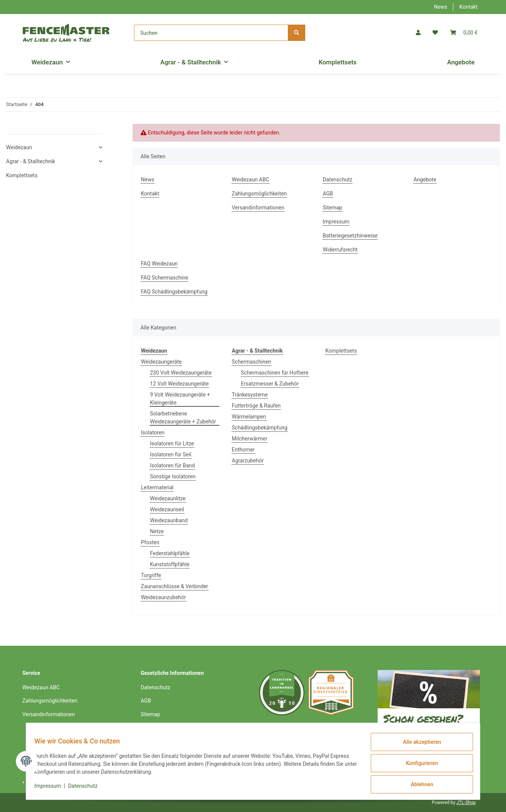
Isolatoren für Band (172, 465)
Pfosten (150, 542)
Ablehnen (418, 785)
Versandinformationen (258, 208)
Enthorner (243, 450)
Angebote (461, 62)
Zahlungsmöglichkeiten (259, 194)
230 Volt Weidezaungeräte (181, 373)
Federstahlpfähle (170, 553)
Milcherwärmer (250, 439)
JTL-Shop (466, 803)
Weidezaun (19, 147)
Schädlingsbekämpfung (260, 428)
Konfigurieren (418, 765)
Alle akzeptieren (418, 746)
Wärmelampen (249, 417)
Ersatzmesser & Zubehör (270, 384)
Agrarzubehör (248, 461)
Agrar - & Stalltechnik (30, 161)
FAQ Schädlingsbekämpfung (174, 292)
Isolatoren (153, 433)
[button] (418, 33)
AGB (328, 194)
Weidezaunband (169, 520)
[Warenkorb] (464, 33)
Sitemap (332, 208)
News (441, 7)
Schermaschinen (251, 362)
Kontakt (469, 7)
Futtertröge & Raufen (256, 406)
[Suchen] (211, 33)
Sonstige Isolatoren (173, 476)
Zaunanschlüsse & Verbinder (175, 586)
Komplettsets (341, 351)
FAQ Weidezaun (159, 264)
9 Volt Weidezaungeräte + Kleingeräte (180, 399)
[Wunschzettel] (435, 33)
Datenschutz (337, 180)
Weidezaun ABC (251, 180)
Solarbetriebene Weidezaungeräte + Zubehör (183, 418)
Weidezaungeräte (161, 362)
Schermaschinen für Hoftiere (275, 373)
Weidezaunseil (167, 509)
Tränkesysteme (250, 395)
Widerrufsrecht (340, 250)
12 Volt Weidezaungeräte (179, 384)
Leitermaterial (157, 487)
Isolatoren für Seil (171, 454)
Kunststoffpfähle (170, 564)
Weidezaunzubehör (163, 597)
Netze (157, 531)
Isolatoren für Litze (172, 443)
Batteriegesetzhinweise (350, 236)
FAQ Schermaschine (165, 278)
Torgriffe (151, 575)
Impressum (336, 222)
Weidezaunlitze (168, 498)
